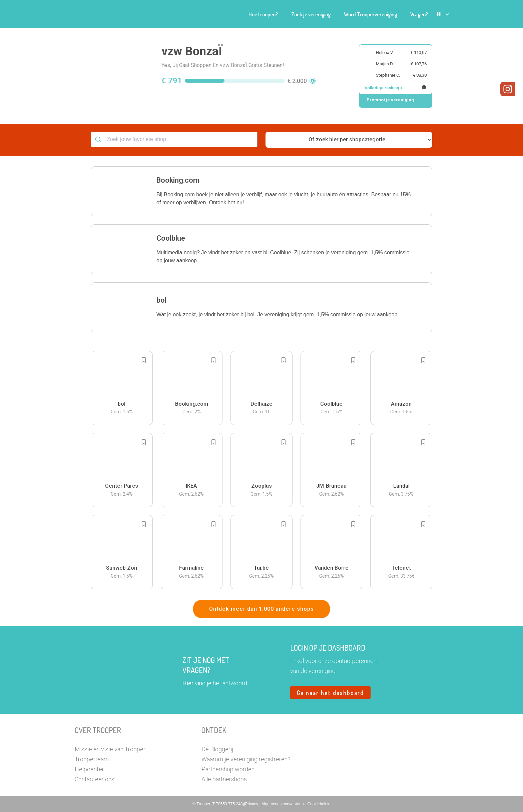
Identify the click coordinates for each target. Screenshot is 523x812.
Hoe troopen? (263, 14)
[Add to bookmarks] (144, 360)
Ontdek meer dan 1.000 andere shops (261, 609)
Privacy (252, 804)
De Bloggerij (217, 749)
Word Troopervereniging (370, 14)
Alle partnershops (224, 779)
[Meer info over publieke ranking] (424, 87)
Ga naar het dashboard (330, 693)
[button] (443, 14)
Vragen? (419, 14)
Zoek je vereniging (311, 14)
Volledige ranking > (384, 88)
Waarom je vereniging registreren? (246, 759)
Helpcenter (89, 769)
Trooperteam (92, 759)
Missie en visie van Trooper (110, 749)
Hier (188, 683)
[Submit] (99, 139)
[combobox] (174, 139)
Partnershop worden (228, 769)
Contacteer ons (95, 779)
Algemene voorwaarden (283, 804)
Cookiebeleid (319, 804)
